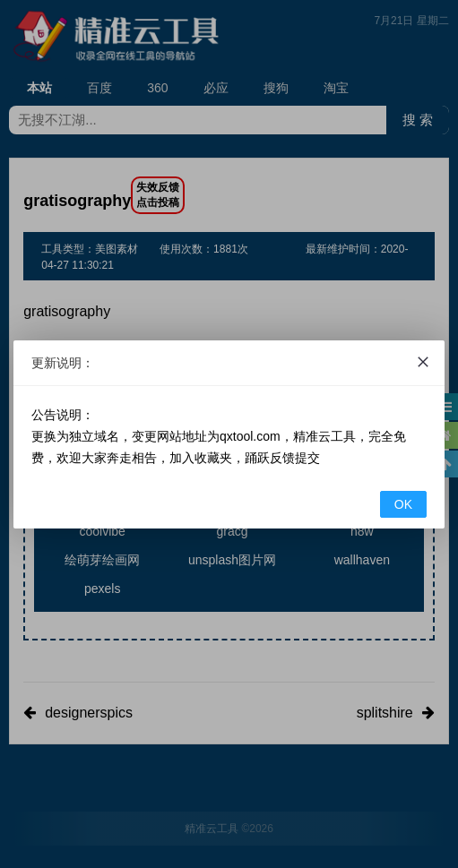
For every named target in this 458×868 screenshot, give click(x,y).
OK (403, 504)
